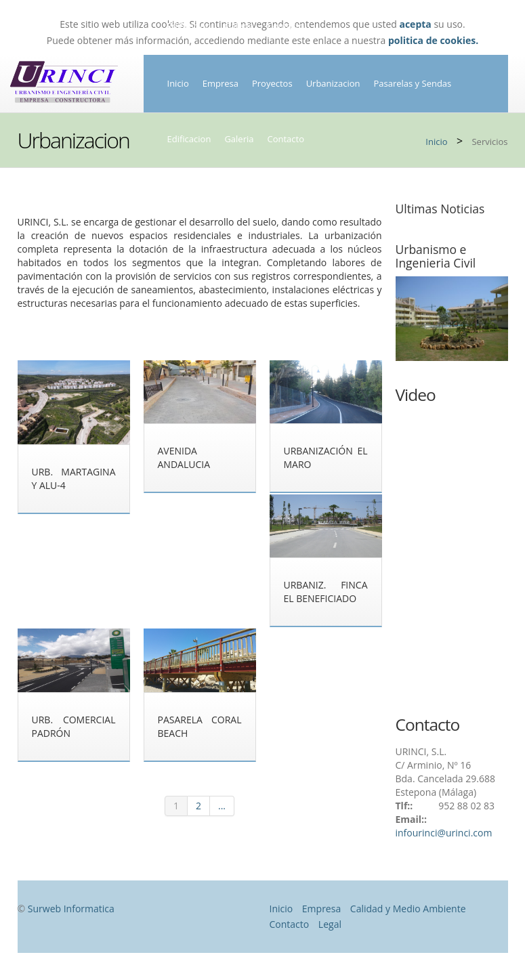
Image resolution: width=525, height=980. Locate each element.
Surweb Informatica (71, 909)
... (222, 806)
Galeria (239, 139)
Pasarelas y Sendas (412, 83)
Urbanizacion (333, 83)
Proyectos (272, 83)
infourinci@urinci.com (444, 833)
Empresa (220, 83)
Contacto (286, 139)
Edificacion (189, 139)
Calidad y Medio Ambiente (408, 909)
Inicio (178, 83)
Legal (330, 924)
